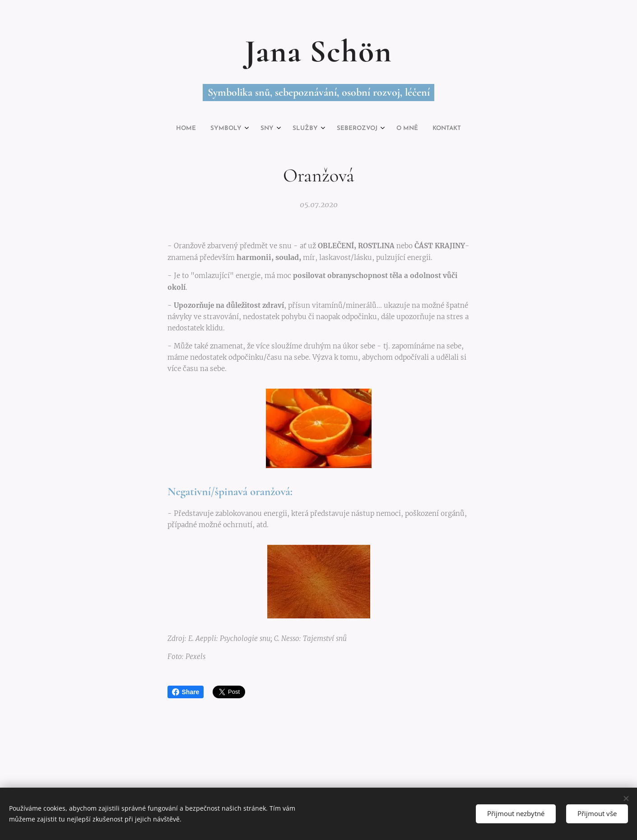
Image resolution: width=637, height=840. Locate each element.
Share (186, 692)
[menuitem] (270, 129)
